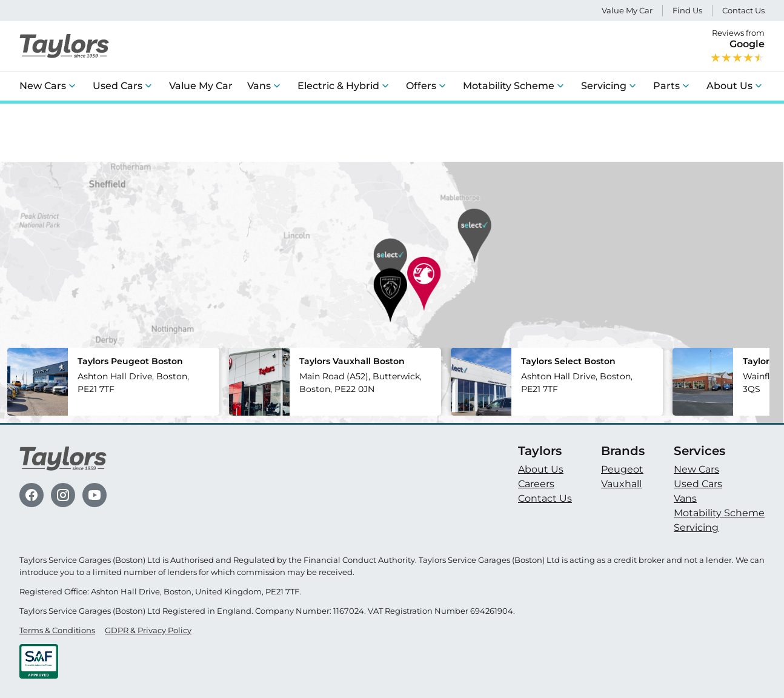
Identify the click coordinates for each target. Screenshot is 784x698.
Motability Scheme (509, 86)
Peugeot (622, 469)
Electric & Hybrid (338, 86)
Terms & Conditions (57, 630)
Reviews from (737, 46)
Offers (421, 86)
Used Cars (118, 86)
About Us (729, 86)
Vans (259, 86)
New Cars (43, 86)
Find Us (687, 11)
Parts (666, 86)
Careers (536, 484)
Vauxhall (621, 484)
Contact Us (743, 11)
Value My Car (627, 11)
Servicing (604, 86)
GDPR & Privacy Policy (148, 630)
